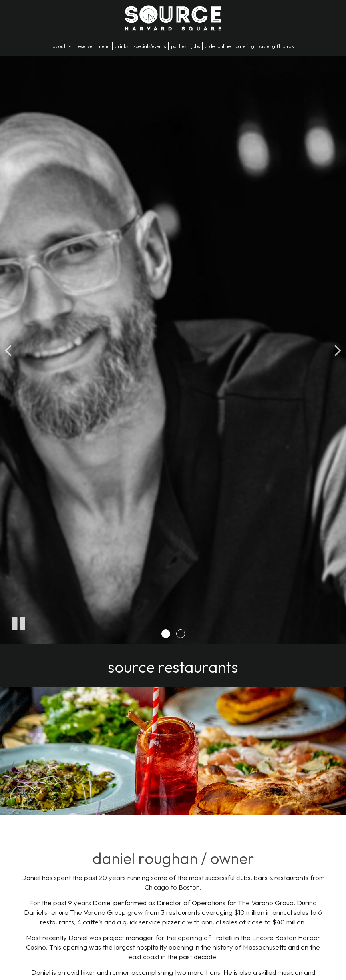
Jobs (196, 46)
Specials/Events (150, 46)
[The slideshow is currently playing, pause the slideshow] (18, 622)
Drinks (122, 46)
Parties (179, 46)
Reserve (84, 46)
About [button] (62, 46)
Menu (104, 46)
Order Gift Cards (277, 46)
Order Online (218, 46)
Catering (245, 46)
